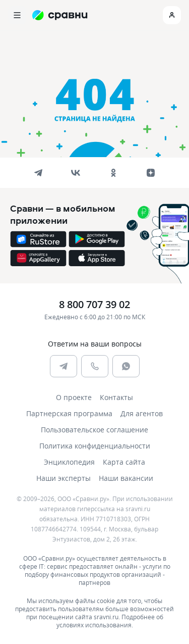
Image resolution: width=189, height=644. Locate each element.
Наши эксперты (64, 478)
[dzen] (151, 173)
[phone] (95, 366)
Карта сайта (124, 462)
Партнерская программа (69, 413)
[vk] (76, 173)
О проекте (74, 397)
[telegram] (38, 173)
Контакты (116, 397)
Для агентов (142, 413)
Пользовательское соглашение (94, 430)
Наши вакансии (126, 478)
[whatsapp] (126, 366)
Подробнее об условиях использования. (110, 621)
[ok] (113, 173)
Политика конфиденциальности (95, 446)
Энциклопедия (69, 462)
